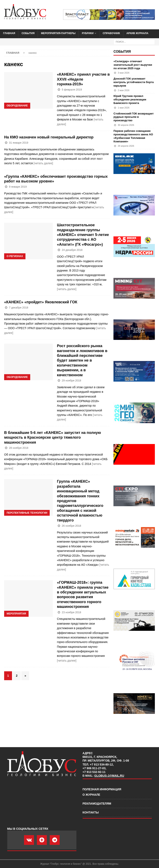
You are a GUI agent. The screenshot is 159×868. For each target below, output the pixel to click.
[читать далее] (43, 163)
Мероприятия (16, 614)
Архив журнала (137, 33)
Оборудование (17, 106)
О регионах (15, 256)
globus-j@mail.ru (109, 776)
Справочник (111, 33)
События (28, 33)
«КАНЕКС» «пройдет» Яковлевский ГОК (41, 302)
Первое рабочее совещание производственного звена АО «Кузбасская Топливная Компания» (133, 136)
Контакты (91, 812)
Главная (9, 33)
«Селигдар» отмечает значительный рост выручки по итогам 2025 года (133, 65)
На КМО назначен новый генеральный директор (49, 137)
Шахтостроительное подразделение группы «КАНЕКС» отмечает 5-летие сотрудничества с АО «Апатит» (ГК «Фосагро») (83, 235)
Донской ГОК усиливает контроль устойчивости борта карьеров (134, 82)
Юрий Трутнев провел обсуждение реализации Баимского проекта (130, 99)
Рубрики (88, 33)
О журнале (91, 795)
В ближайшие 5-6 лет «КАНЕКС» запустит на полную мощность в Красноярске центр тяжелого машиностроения (53, 438)
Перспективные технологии (27, 513)
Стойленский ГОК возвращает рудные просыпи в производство (134, 117)
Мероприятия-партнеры (58, 33)
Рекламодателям (97, 804)
